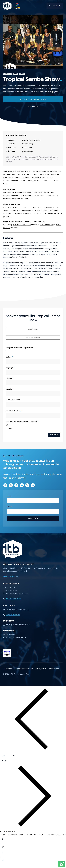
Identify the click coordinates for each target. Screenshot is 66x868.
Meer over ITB (9, 576)
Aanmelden (33, 518)
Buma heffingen (32, 271)
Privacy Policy (41, 669)
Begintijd (9, 368)
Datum (9, 357)
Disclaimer (8, 669)
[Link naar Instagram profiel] (11, 485)
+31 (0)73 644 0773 (22, 225)
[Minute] (4, 847)
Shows (22, 74)
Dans (16, 74)
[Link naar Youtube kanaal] (22, 485)
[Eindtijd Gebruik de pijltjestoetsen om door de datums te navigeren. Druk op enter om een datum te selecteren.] (33, 383)
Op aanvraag (27, 151)
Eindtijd (9, 378)
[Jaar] (13, 761)
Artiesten (8, 74)
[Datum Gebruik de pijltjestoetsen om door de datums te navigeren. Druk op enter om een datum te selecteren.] (33, 362)
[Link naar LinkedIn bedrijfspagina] (33, 485)
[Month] (7, 756)
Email (9, 507)
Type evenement (13, 400)
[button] (49, 6)
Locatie (9, 389)
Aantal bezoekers (13, 411)
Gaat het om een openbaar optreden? (22, 421)
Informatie (33, 106)
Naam (9, 496)
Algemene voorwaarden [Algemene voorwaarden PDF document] (24, 669)
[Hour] (4, 839)
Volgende (54, 435)
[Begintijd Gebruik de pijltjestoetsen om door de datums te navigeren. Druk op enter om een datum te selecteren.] (33, 372)
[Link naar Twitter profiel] (27, 485)
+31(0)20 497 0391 (13, 615)
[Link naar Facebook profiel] (16, 485)
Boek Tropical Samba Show (33, 99)
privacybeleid (25, 277)
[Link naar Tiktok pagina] (5, 485)
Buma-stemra (54, 669)
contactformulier (47, 225)
